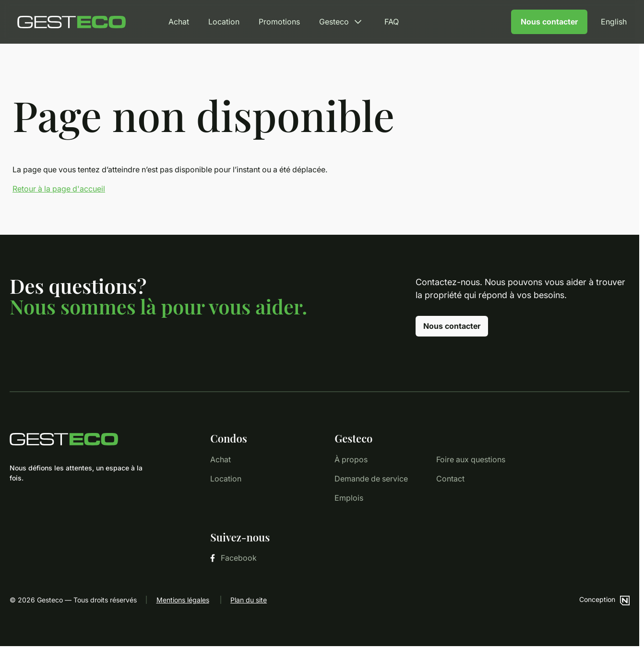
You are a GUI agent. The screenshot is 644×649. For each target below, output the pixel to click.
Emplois (349, 498)
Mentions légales (183, 600)
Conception (604, 599)
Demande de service (371, 479)
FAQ (392, 22)
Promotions (279, 22)
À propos (351, 459)
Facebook (233, 558)
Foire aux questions (471, 459)
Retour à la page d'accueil (59, 189)
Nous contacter (549, 22)
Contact (450, 479)
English (614, 22)
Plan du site (249, 600)
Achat (179, 22)
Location (224, 22)
